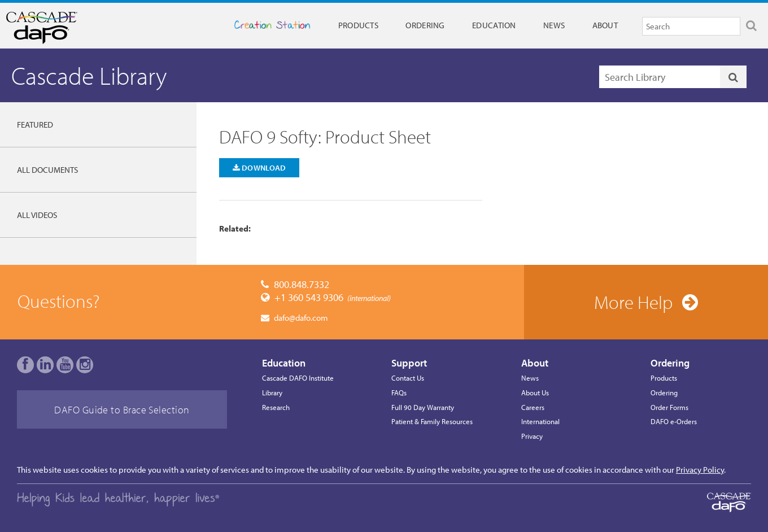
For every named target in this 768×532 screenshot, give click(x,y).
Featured (35, 125)
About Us (535, 393)
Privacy (532, 436)
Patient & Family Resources (432, 421)
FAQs (399, 393)
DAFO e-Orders (674, 421)
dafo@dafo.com (301, 318)
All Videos (37, 215)
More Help (633, 302)
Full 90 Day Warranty (423, 407)
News (554, 25)
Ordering (425, 25)
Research (276, 407)
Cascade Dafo (59, 28)
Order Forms (669, 407)
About (605, 25)
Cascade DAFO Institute (298, 378)
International (540, 421)
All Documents (47, 170)
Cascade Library (89, 75)
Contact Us (408, 378)
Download (259, 167)
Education (494, 25)
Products (358, 25)
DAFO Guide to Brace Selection (122, 410)
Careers (533, 407)
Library (272, 393)
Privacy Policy (700, 470)
